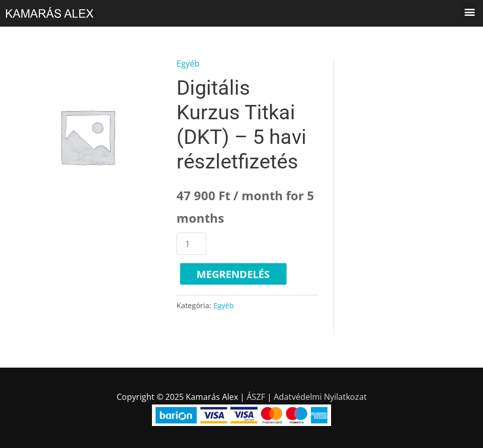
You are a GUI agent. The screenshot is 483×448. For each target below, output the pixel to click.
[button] (469, 12)
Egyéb (188, 63)
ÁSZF (256, 397)
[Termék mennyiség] (191, 244)
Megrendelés (233, 274)
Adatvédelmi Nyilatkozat (320, 397)
